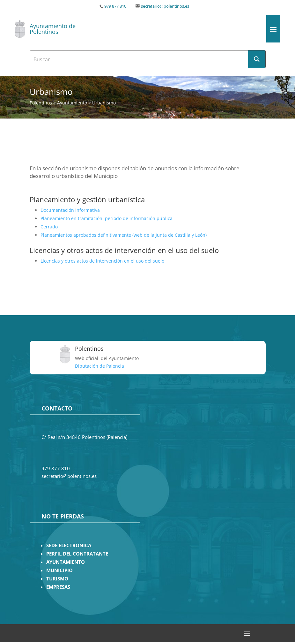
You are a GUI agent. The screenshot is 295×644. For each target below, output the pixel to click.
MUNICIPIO (59, 570)
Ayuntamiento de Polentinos (53, 29)
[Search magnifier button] (257, 59)
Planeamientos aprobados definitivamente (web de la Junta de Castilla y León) (124, 235)
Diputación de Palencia (100, 366)
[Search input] (139, 59)
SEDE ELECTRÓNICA (69, 545)
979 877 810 (115, 6)
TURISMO (57, 579)
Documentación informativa (70, 210)
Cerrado (49, 227)
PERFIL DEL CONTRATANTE (77, 554)
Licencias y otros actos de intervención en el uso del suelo (102, 261)
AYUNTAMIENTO (66, 562)
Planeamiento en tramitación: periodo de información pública (107, 218)
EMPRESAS (58, 587)
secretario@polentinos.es (165, 6)
